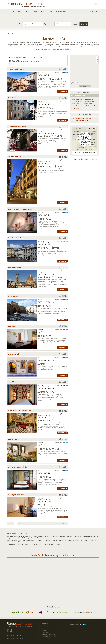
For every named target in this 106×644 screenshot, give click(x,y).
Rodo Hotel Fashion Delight (17, 467)
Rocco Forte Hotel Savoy (16, 238)
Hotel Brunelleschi (14, 268)
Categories (46, 632)
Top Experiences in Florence (85, 159)
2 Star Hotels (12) (88, 104)
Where (20, 24)
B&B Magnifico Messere (16, 495)
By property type (77, 95)
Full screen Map (85, 86)
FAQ (44, 629)
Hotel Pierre (12, 98)
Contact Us (46, 627)
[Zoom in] (97, 57)
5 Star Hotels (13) (77, 104)
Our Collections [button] (46, 11)
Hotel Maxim (12, 326)
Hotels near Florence (81, 120)
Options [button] (75, 24)
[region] (85, 70)
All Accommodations (49, 634)
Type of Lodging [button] (30, 11)
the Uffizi (14, 542)
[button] (94, 11)
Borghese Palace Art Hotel (17, 127)
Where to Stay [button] (14, 11)
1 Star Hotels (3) (76, 108)
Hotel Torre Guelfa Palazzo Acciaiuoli (21, 209)
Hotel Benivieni (13, 354)
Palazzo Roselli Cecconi (16, 69)
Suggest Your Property (49, 625)
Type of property (49, 24)
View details (62, 91)
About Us (45, 623)
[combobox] (33, 24)
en (96, 4)
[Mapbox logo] (74, 83)
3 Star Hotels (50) (77, 99)
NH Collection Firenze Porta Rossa (20, 411)
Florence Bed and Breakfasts (83, 118)
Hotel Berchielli (13, 439)
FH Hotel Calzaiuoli (14, 157)
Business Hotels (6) (92, 106)
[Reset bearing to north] (97, 62)
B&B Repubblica (13, 296)
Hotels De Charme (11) (78, 106)
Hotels (13, 33)
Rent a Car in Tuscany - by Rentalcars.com (53, 555)
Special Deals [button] (61, 11)
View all (63, 523)
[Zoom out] (97, 59)
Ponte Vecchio (25, 542)
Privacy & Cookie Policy (49, 636)
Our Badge (46, 631)
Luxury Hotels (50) (77, 101)
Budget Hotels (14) (89, 101)
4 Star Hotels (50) (88, 99)
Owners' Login (47, 638)
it (98, 4)
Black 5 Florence (13, 382)
